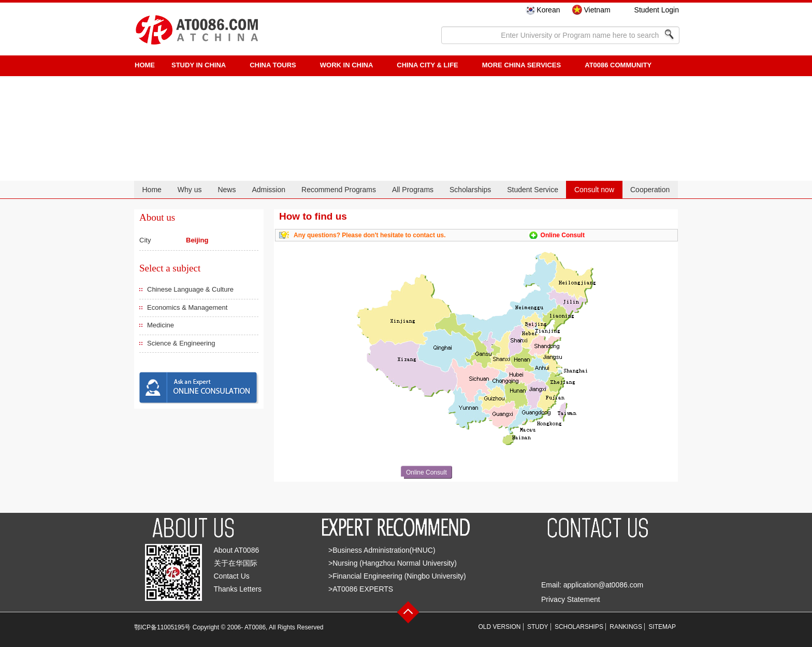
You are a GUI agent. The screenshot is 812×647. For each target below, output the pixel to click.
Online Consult (563, 235)
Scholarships (470, 190)
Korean (548, 10)
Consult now (594, 190)
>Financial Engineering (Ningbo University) (397, 576)
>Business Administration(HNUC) (382, 550)
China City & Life (427, 65)
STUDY (538, 627)
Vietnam (597, 10)
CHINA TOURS (273, 65)
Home (151, 190)
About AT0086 (237, 550)
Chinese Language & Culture (190, 289)
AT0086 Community (618, 65)
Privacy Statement (571, 599)
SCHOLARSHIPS (579, 627)
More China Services (521, 65)
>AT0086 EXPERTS (361, 589)
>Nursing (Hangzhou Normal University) (393, 563)
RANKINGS (626, 627)
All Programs (413, 190)
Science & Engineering (181, 343)
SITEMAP (662, 627)
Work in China (347, 65)
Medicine (161, 325)
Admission (269, 190)
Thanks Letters (238, 589)
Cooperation (650, 190)
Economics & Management (187, 307)
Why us (190, 190)
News (227, 190)
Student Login (657, 10)
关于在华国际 (236, 563)
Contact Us (232, 576)
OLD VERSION (500, 627)
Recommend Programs (339, 190)
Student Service (533, 190)
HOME (145, 65)
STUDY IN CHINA (199, 65)
